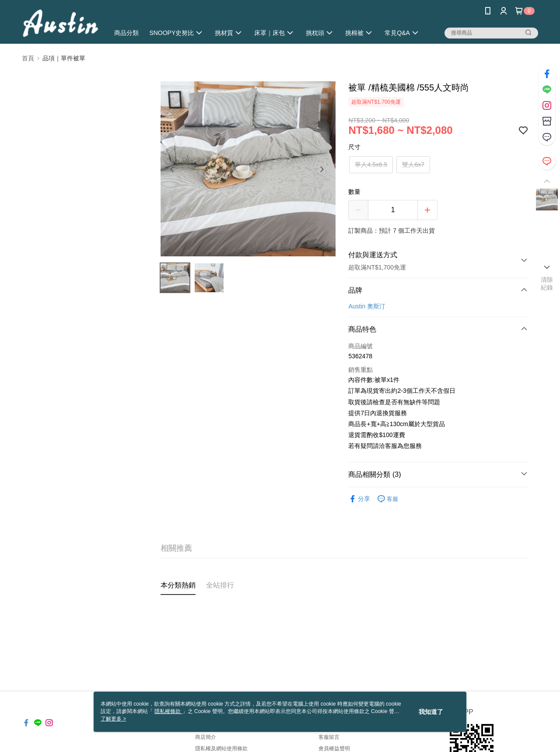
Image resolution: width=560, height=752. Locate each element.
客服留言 (329, 737)
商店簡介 (206, 737)
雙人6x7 (413, 164)
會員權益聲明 (334, 749)
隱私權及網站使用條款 (221, 749)
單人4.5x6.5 (371, 164)
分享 (359, 499)
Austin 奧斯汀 (367, 306)
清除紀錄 (547, 283)
